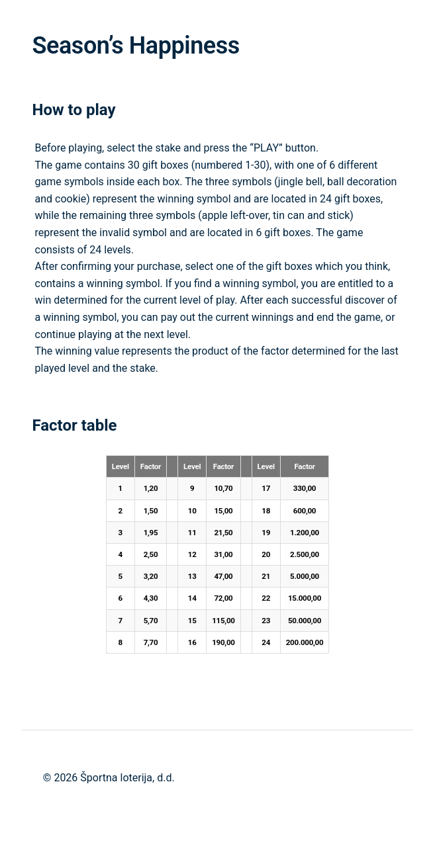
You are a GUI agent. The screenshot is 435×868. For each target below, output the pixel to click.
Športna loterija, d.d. (127, 778)
